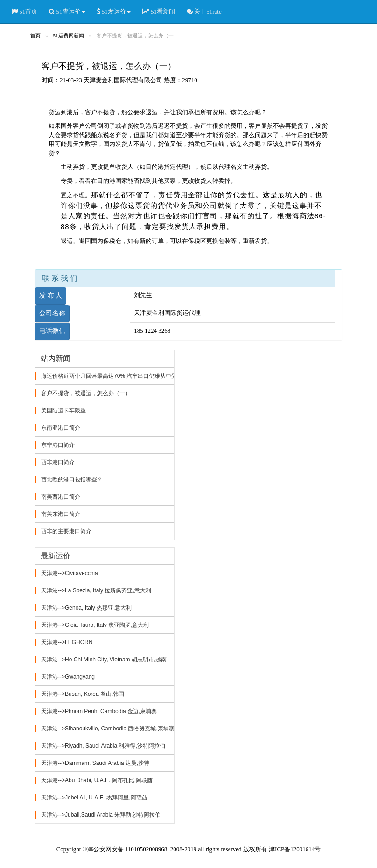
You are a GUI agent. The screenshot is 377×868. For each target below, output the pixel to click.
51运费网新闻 (69, 35)
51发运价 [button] (114, 12)
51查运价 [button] (67, 12)
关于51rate (204, 12)
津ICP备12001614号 (295, 849)
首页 (35, 35)
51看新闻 (159, 12)
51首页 (24, 12)
